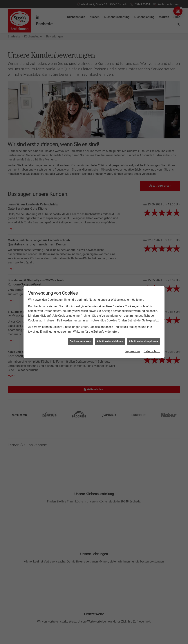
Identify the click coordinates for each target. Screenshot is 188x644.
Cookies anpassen (80, 341)
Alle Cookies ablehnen (110, 341)
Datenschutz (152, 351)
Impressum (133, 351)
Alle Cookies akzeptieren (143, 341)
